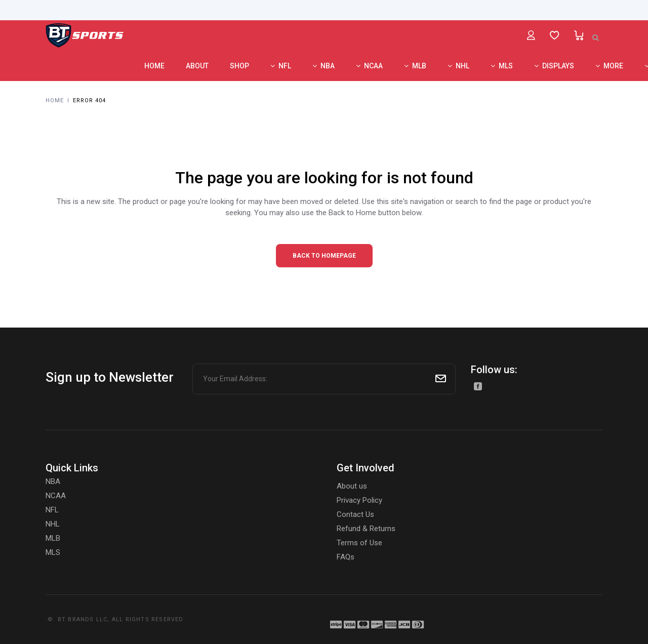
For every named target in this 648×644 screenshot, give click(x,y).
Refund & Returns (366, 529)
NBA (53, 481)
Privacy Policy (359, 500)
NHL (53, 524)
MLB (53, 538)
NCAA (56, 496)
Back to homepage (324, 256)
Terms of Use (359, 543)
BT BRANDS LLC (83, 619)
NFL (52, 510)
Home (55, 100)
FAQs (346, 557)
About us (352, 486)
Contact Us (355, 514)
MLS (53, 552)
